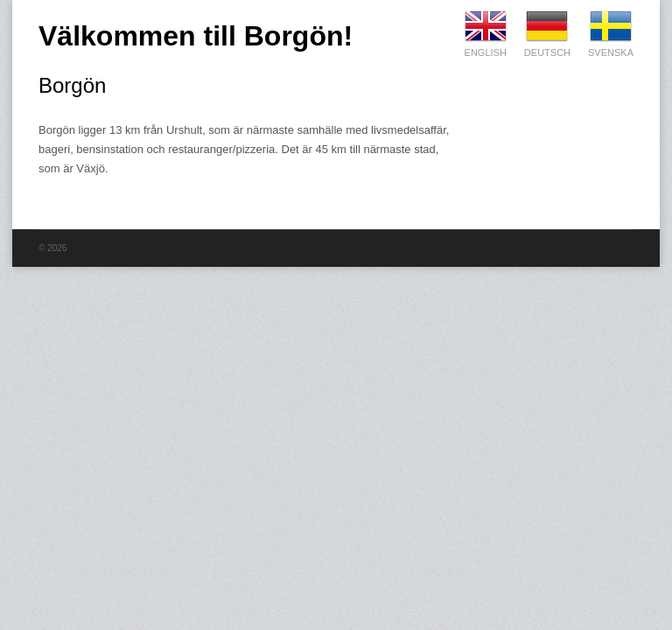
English (486, 26)
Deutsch (547, 26)
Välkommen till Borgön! (196, 36)
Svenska (611, 26)
